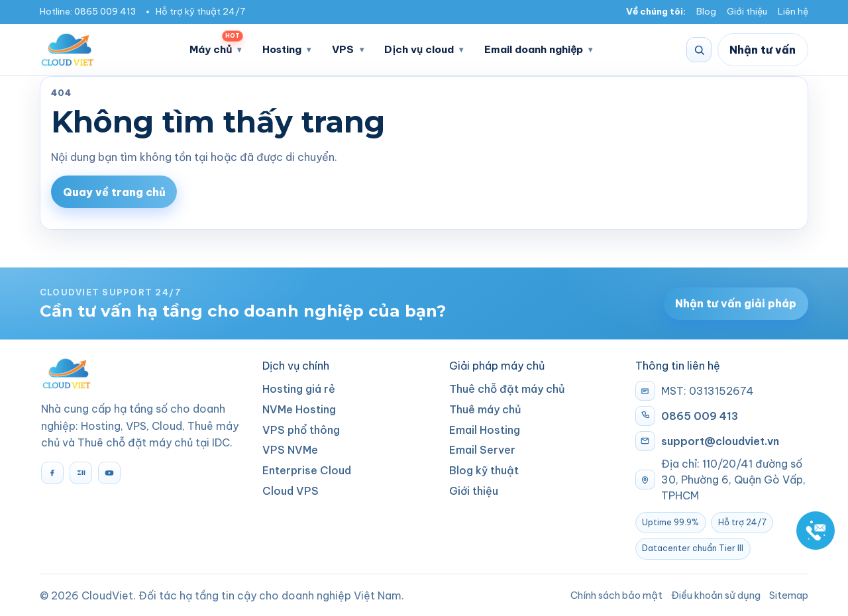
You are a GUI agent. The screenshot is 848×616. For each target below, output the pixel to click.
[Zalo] (81, 473)
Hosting (282, 49)
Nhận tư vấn (763, 50)
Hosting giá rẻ (299, 389)
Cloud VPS (291, 491)
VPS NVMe (290, 450)
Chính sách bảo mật (616, 595)
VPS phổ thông (301, 430)
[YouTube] (109, 473)
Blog (706, 12)
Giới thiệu (747, 12)
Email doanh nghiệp (534, 49)
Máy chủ (216, 45)
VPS (343, 49)
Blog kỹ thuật (484, 470)
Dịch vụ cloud (419, 49)
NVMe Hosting (299, 409)
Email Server (482, 450)
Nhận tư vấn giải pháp (736, 303)
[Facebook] (52, 473)
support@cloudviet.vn (720, 441)
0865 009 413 (105, 12)
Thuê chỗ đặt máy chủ (507, 389)
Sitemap (789, 595)
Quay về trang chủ (114, 192)
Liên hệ (793, 12)
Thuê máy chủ (485, 409)
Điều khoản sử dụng (716, 595)
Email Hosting (485, 430)
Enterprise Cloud (307, 470)
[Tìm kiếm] (699, 50)
